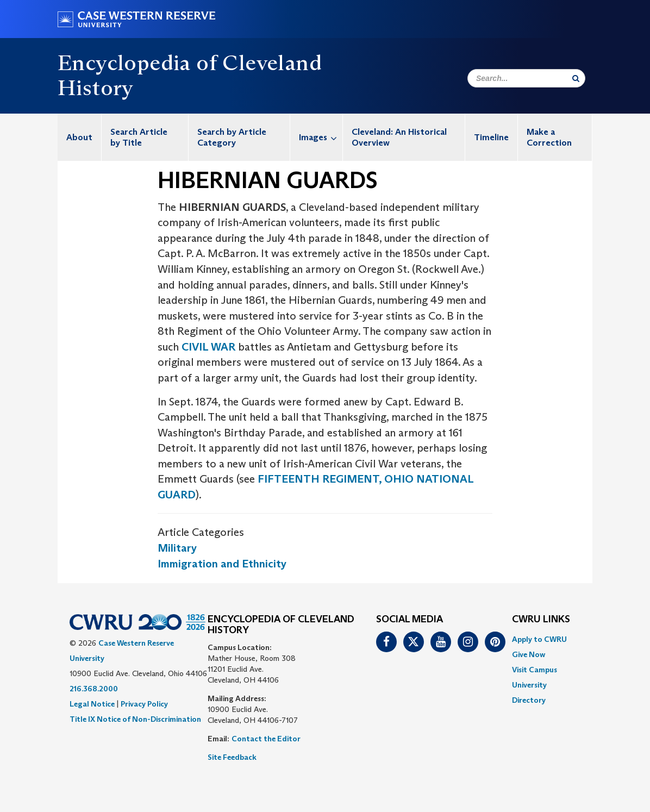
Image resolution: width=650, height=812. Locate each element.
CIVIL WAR (208, 347)
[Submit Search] (576, 78)
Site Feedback (232, 757)
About (79, 137)
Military (177, 548)
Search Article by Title (139, 137)
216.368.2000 (94, 689)
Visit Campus (535, 670)
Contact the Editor (266, 739)
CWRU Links (541, 620)
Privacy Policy (144, 704)
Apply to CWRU (539, 639)
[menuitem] (80, 137)
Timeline (491, 137)
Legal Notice (92, 704)
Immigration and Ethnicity (222, 564)
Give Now (529, 654)
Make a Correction (549, 137)
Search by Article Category (232, 137)
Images (321, 137)
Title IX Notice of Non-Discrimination (135, 719)
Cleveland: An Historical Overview (399, 137)
